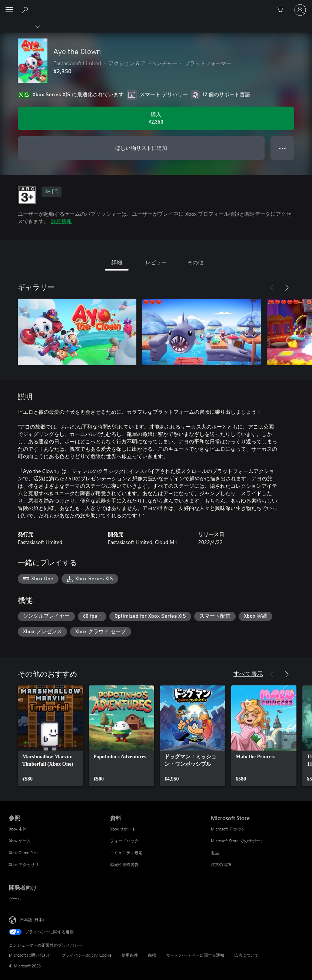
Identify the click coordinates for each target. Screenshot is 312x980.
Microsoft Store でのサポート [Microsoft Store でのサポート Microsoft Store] (238, 841)
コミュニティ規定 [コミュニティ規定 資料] (126, 853)
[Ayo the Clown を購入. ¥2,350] (156, 118)
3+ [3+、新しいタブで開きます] (52, 192)
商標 (152, 955)
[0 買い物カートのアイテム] (282, 10)
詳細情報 (62, 221)
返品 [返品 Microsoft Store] (215, 853)
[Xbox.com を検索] (26, 10)
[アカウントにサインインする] (300, 10)
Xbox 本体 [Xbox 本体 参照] (18, 829)
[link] (50, 736)
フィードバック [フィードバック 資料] (124, 841)
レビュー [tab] (156, 262)
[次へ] (287, 288)
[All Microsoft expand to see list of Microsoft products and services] (9, 10)
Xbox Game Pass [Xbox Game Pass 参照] (24, 853)
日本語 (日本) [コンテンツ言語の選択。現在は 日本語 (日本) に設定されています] (32, 919)
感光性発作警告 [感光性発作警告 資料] (124, 864)
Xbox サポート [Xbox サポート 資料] (123, 829)
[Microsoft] (156, 6)
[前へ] (272, 288)
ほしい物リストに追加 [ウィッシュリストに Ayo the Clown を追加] (141, 148)
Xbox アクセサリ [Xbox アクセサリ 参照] (24, 864)
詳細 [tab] (117, 262)
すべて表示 (248, 673)
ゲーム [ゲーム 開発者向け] (15, 898)
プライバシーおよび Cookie (87, 955)
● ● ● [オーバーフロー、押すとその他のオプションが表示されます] (283, 148)
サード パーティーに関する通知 (195, 955)
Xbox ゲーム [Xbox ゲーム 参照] (20, 841)
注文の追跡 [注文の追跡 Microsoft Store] (221, 864)
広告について (246, 955)
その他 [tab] (195, 262)
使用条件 (130, 955)
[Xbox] (19, 26)
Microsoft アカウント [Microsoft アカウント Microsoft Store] (230, 829)
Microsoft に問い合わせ (30, 955)
